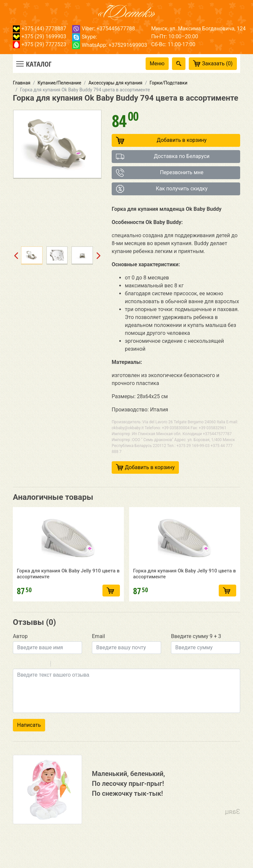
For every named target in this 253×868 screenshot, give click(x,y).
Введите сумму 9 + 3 (196, 650)
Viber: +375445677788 (104, 29)
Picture (84, 679)
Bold (17, 679)
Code (67, 679)
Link (75, 679)
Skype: (85, 37)
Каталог (39, 64)
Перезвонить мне (160, 173)
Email (98, 650)
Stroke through (43, 679)
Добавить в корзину (161, 140)
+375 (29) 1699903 (40, 36)
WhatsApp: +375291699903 (110, 45)
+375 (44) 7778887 (40, 29)
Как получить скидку (162, 189)
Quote (58, 679)
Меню (157, 64)
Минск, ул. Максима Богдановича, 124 (198, 29)
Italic (26, 679)
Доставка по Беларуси (163, 157)
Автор (20, 650)
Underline (34, 679)
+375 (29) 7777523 (40, 44)
